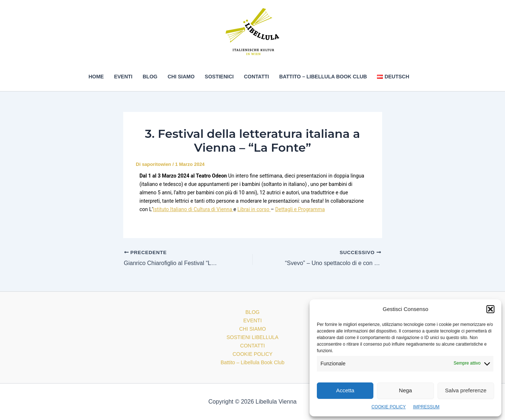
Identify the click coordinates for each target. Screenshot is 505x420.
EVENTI (123, 77)
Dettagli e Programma (300, 209)
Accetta (345, 390)
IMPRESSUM (426, 407)
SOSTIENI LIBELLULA (252, 337)
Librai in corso (254, 209)
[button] (490, 309)
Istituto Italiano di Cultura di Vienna (193, 209)
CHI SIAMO (181, 77)
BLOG (150, 77)
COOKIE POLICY (389, 407)
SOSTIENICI (219, 77)
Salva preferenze (466, 390)
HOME (96, 77)
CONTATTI (257, 77)
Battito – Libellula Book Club (323, 77)
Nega (405, 390)
